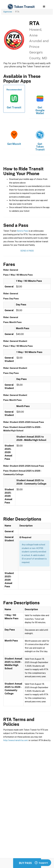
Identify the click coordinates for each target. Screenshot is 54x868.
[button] (44, 7)
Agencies (8, 12)
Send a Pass (23, 231)
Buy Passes (27, 863)
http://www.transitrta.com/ (16, 740)
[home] (21, 7)
